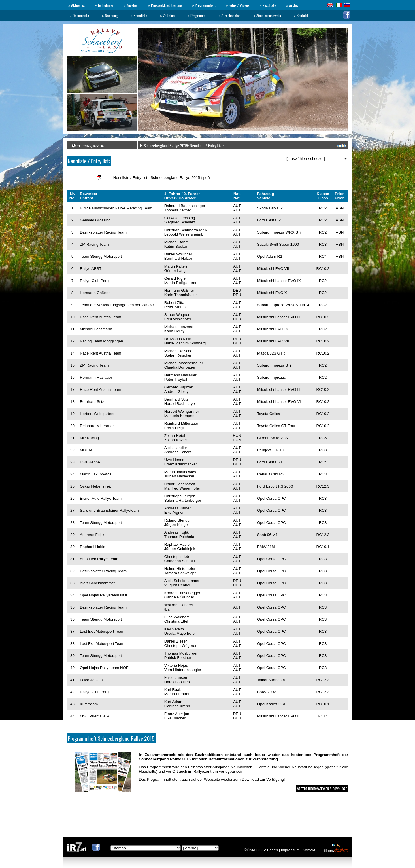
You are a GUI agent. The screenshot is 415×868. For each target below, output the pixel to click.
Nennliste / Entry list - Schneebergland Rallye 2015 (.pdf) (162, 178)
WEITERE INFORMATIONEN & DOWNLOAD (322, 789)
